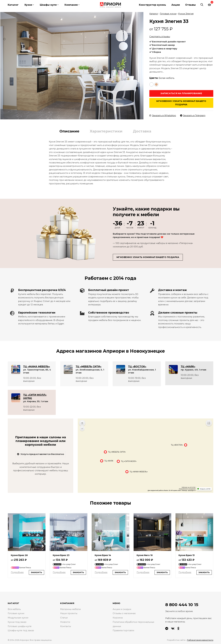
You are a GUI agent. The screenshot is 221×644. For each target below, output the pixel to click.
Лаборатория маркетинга (200, 640)
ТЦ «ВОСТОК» (137, 366)
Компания (71, 5)
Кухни (28, 5)
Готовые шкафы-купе (20, 626)
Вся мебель (14, 609)
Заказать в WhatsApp (163, 116)
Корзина (118, 618)
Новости (65, 622)
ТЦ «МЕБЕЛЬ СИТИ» (89, 366)
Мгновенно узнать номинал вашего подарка (181, 103)
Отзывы (190, 5)
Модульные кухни (18, 618)
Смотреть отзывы (160, 36)
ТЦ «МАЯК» (188, 366)
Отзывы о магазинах (124, 613)
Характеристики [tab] (106, 131)
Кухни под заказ (17, 622)
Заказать (36, 572)
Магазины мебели (70, 609)
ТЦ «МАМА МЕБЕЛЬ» (37, 366)
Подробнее (17, 572)
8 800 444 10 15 (182, 605)
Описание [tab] (69, 131)
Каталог (13, 5)
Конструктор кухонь (152, 5)
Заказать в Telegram (193, 116)
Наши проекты (69, 613)
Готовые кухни (168, 14)
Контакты (66, 626)
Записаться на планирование (181, 93)
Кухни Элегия (186, 14)
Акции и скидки (122, 609)
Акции (176, 5)
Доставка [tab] (142, 131)
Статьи (64, 618)
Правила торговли (123, 631)
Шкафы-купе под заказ (21, 631)
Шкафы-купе (48, 5)
